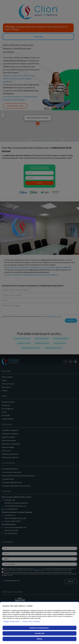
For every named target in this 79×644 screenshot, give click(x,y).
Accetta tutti (40, 633)
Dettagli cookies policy (11, 621)
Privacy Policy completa (31, 621)
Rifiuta (39, 639)
